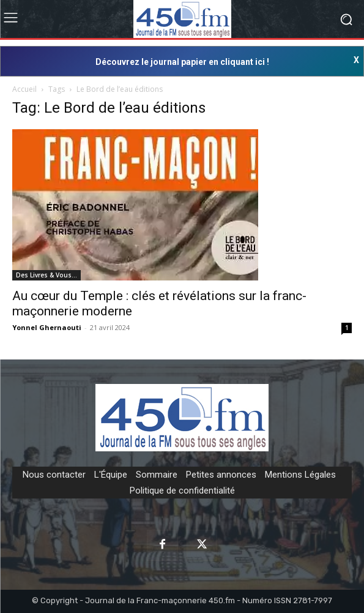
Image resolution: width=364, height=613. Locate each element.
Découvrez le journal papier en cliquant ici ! (182, 62)
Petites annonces (221, 475)
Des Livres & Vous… (46, 275)
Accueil (24, 89)
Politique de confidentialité (182, 491)
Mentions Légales (300, 475)
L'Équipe (111, 475)
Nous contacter (54, 475)
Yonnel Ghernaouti (47, 327)
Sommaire (157, 475)
